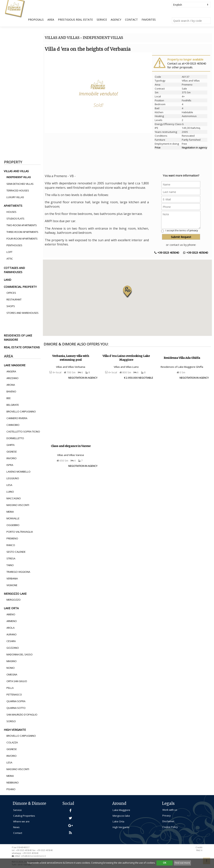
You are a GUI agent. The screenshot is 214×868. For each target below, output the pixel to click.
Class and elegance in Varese (71, 446)
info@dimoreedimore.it (33, 856)
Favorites (149, 20)
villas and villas (16, 171)
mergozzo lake (15, 594)
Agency (116, 20)
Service (102, 20)
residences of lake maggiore (18, 337)
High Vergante (121, 827)
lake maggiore (15, 365)
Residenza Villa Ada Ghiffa (182, 358)
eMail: (18, 856)
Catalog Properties (24, 816)
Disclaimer (168, 821)
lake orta (11, 608)
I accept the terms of (182, 230)
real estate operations (22, 347)
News (16, 827)
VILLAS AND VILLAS (62, 38)
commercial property (20, 287)
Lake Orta (118, 821)
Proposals (36, 20)
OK (165, 863)
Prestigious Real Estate (75, 20)
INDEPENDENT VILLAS (103, 38)
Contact (131, 20)
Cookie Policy (170, 827)
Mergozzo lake (121, 816)
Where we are (21, 821)
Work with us (170, 810)
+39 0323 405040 (167, 252)
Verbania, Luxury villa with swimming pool (71, 358)
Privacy (167, 816)
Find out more (182, 863)
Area (51, 20)
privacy (194, 230)
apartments (13, 206)
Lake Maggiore (121, 810)
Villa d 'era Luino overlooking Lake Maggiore (126, 358)
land (8, 280)
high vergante (15, 730)
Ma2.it (199, 850)
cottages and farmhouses (14, 270)
